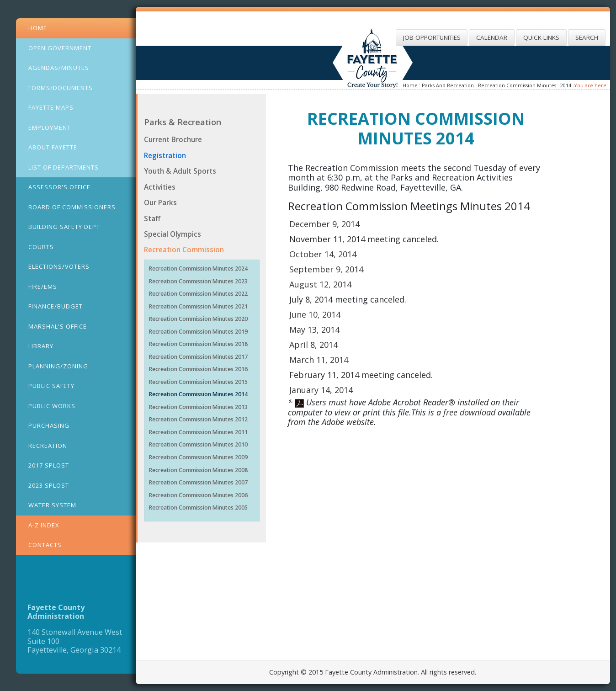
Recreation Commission (184, 250)
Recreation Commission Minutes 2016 (198, 369)
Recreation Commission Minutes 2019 (198, 332)
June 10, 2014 (315, 314)
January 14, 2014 (321, 390)
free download (470, 412)
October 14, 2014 (323, 254)
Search (587, 37)
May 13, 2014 (314, 330)
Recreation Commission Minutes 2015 (198, 382)
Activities (160, 187)
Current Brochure (173, 139)
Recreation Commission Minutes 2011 (198, 432)
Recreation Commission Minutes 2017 (198, 357)
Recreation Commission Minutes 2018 (198, 344)
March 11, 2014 (319, 360)
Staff (152, 218)
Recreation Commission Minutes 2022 (198, 294)
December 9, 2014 (324, 224)
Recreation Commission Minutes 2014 (198, 394)
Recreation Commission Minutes (517, 85)
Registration (165, 155)
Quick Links (541, 37)
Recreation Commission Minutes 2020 (198, 319)
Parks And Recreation (448, 85)
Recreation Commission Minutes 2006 (198, 495)
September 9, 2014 (326, 269)
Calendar (492, 37)
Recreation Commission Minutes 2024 (198, 268)
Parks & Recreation (183, 122)
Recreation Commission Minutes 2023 (198, 281)
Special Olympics (173, 234)
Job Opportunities (432, 37)
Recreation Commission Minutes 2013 (198, 407)
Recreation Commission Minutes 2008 (198, 470)
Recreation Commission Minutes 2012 (198, 419)
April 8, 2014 (313, 345)
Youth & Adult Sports (180, 171)
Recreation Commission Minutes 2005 (198, 508)
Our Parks (160, 202)
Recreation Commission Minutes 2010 (198, 444)
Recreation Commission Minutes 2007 (198, 482)
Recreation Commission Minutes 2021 (198, 306)
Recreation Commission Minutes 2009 (198, 457)
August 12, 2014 (320, 284)
